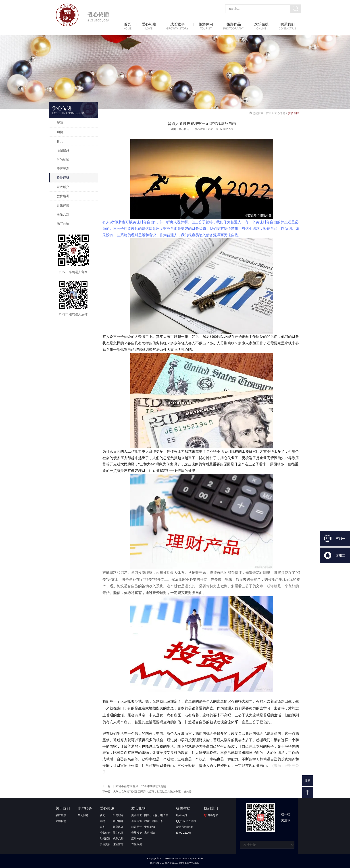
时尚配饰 (63, 159)
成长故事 (177, 26)
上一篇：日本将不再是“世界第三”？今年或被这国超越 (134, 786)
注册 (308, 781)
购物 (60, 132)
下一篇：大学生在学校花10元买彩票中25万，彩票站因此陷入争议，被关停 (147, 792)
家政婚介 (63, 187)
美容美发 (63, 169)
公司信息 (61, 821)
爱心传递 (280, 113)
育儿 (60, 141)
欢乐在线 (261, 26)
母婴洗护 (137, 833)
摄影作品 (234, 26)
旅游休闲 (206, 26)
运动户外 (137, 839)
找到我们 (211, 808)
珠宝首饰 (63, 224)
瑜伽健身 (63, 150)
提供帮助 (183, 808)
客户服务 (85, 808)
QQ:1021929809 (186, 821)
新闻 (60, 123)
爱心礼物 (149, 26)
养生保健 (63, 205)
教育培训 (63, 196)
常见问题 (83, 815)
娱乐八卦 (63, 214)
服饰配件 (137, 827)
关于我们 (63, 808)
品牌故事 (61, 815)
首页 (127, 26)
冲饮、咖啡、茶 (154, 821)
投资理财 (63, 178)
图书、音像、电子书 (156, 815)
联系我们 (287, 26)
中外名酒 (150, 827)
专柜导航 (213, 815)
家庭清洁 (150, 833)
